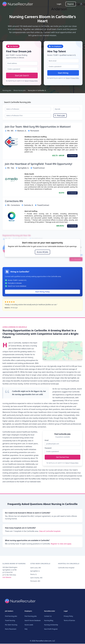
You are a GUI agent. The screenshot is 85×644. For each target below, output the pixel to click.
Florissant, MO (35, 582)
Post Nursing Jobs (31, 616)
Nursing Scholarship (51, 625)
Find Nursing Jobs (11, 616)
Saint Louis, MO (36, 569)
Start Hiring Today (42, 293)
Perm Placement (11, 629)
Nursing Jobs (7, 90)
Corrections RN (14, 202)
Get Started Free (62, 457)
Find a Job (60, 117)
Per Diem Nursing (11, 625)
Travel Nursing (10, 621)
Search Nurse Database (33, 621)
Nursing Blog (49, 621)
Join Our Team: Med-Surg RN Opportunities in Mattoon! (38, 128)
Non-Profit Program (51, 629)
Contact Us (48, 616)
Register (71, 4)
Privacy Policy (34, 81)
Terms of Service (69, 621)
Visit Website (7, 579)
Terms (27, 81)
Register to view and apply (61, 545)
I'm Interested (72, 157)
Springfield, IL (35, 572)
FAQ (26, 629)
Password (48, 448)
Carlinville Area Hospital (66, 569)
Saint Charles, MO (36, 579)
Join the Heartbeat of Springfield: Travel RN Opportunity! (39, 165)
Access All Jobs (42, 253)
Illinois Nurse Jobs (20, 90)
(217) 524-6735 (8, 574)
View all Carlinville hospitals (50, 533)
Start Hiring (63, 73)
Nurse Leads (29, 625)
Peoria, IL (34, 576)
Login (59, 4)
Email (47, 441)
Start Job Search (22, 75)
